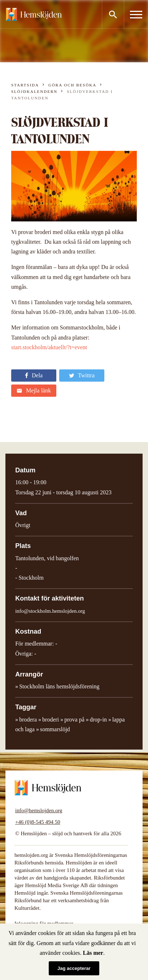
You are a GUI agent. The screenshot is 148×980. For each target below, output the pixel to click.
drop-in (98, 720)
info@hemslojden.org (39, 810)
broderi (51, 720)
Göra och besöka (72, 85)
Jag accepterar (74, 968)
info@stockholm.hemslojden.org (50, 611)
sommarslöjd (55, 729)
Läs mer (93, 953)
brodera (28, 720)
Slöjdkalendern (34, 91)
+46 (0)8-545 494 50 (38, 822)
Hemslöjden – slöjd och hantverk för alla (34, 14)
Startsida (25, 85)
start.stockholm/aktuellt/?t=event (49, 347)
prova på (74, 720)
